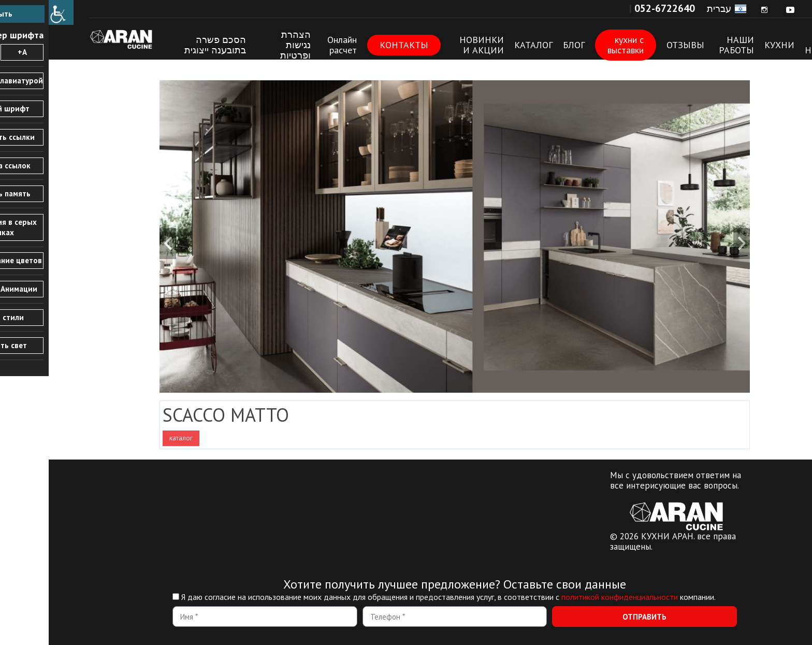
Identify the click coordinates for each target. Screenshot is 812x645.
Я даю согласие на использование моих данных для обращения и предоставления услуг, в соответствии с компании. (400, 597)
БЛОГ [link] (525, 45)
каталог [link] (132, 438)
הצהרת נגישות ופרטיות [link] (247, 45)
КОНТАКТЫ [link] (355, 45)
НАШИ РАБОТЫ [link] (688, 45)
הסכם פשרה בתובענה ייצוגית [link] (166, 45)
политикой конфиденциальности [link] (571, 597)
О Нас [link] (764, 45)
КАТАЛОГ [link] (485, 45)
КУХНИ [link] (731, 45)
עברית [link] (670, 9)
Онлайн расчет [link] (293, 45)
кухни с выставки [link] (577, 45)
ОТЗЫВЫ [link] (637, 45)
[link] (12, 12)
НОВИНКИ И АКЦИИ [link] (433, 45)
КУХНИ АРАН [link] (79, 39)
